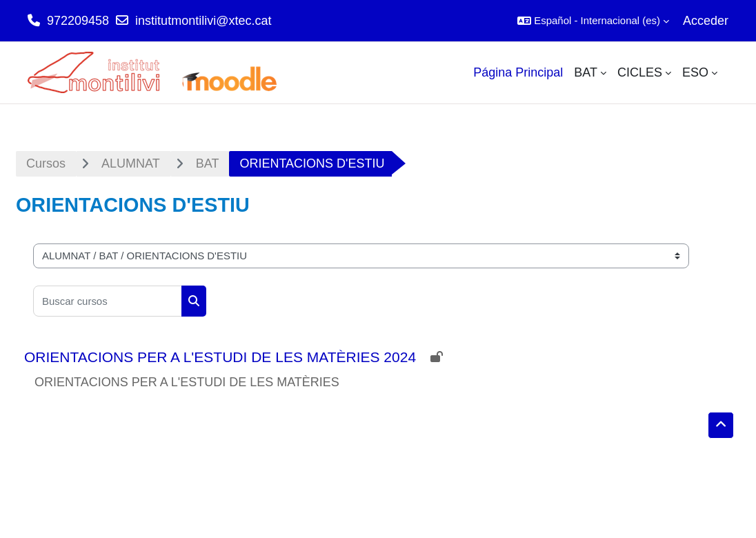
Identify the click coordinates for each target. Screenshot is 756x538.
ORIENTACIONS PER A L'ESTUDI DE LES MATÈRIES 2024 (220, 357)
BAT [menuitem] (586, 72)
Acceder (706, 21)
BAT (208, 163)
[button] (593, 21)
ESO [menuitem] (695, 72)
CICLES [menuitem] (640, 72)
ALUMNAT (131, 163)
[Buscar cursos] (108, 301)
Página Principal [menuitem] (518, 72)
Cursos (46, 163)
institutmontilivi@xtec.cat (203, 21)
